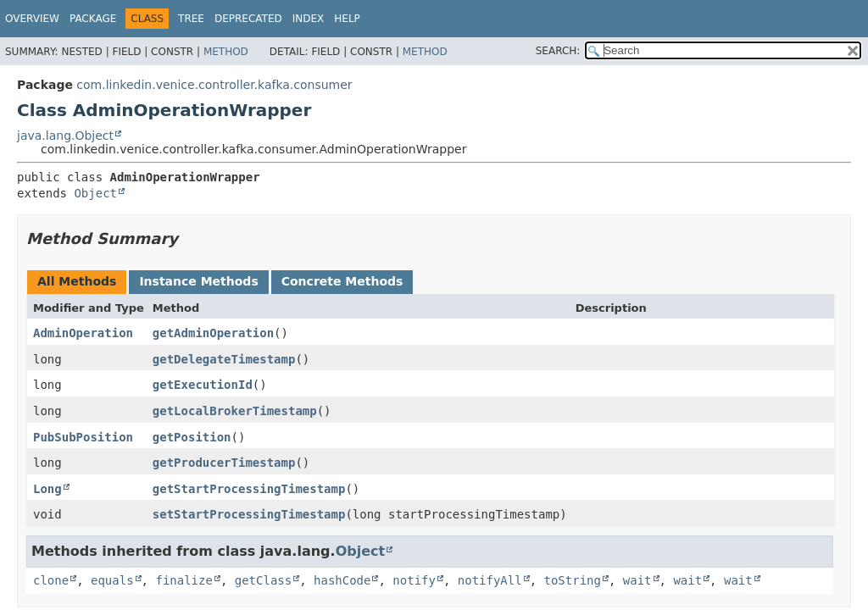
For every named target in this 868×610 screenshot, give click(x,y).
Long (47, 489)
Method (226, 52)
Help (347, 19)
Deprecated (248, 19)
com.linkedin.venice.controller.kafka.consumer (214, 85)
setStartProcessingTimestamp (249, 514)
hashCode (342, 580)
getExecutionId (203, 385)
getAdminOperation (213, 333)
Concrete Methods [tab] (342, 281)
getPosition (192, 437)
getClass (263, 580)
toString (573, 580)
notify (414, 580)
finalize (184, 580)
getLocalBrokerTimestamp (235, 411)
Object (95, 193)
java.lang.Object (65, 136)
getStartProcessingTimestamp (249, 489)
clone (51, 580)
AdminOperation (83, 333)
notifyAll (490, 580)
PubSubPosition (83, 437)
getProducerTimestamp (224, 463)
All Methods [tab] (77, 281)
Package (93, 19)
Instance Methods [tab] (198, 281)
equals (112, 580)
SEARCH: (558, 51)
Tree (191, 19)
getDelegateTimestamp (224, 359)
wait (637, 580)
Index (309, 19)
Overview (32, 19)
